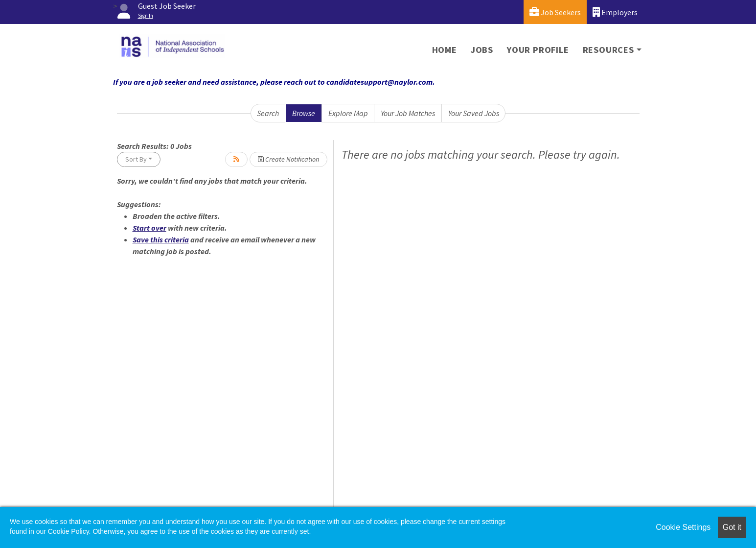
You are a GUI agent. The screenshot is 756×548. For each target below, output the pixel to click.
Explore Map (348, 113)
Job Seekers (555, 12)
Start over (149, 228)
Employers (615, 12)
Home (445, 50)
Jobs (482, 50)
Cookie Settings (683, 527)
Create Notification (288, 159)
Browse (304, 113)
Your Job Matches (408, 113)
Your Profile (538, 50)
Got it (732, 527)
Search (268, 113)
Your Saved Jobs (474, 113)
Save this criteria (161, 239)
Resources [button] (608, 50)
